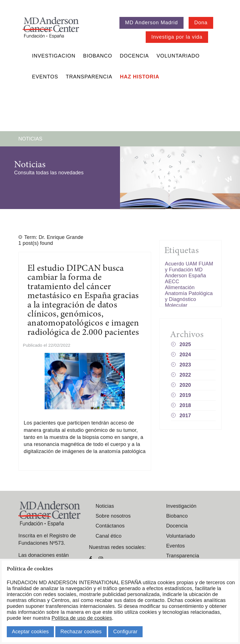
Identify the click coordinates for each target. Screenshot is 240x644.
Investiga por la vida (177, 37)
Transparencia (89, 77)
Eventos (45, 77)
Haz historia (140, 77)
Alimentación (180, 287)
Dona (201, 23)
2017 (185, 416)
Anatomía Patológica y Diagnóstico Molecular (189, 299)
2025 (185, 344)
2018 (185, 405)
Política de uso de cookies (82, 618)
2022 (185, 375)
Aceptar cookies (30, 632)
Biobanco (98, 56)
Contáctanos (110, 526)
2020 (185, 385)
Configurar (125, 632)
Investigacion (54, 56)
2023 (185, 365)
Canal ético (108, 536)
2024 (185, 355)
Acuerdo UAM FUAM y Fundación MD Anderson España (189, 270)
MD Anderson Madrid (151, 23)
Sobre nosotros (113, 516)
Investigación (181, 506)
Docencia (134, 56)
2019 (185, 395)
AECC (172, 282)
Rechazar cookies (81, 632)
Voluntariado (178, 56)
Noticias (105, 506)
